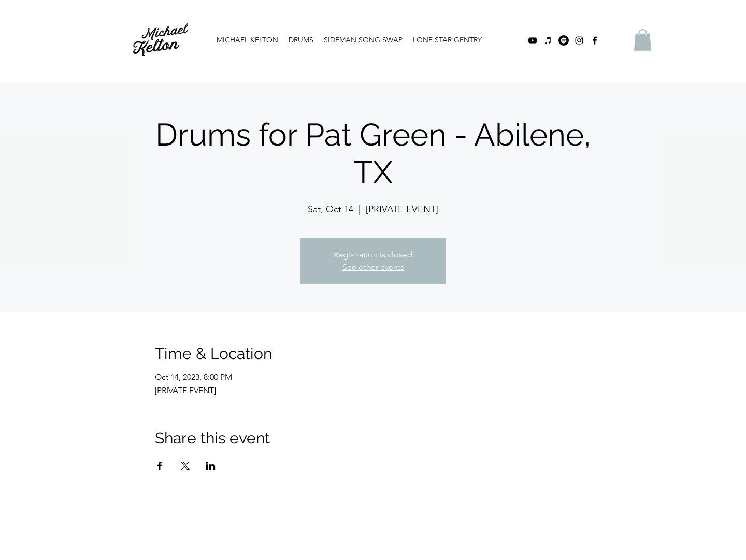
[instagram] (579, 40)
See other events (373, 267)
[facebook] (595, 40)
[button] (643, 40)
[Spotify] (564, 40)
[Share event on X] (185, 466)
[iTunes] (548, 40)
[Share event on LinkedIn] (211, 466)
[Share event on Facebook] (160, 466)
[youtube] (533, 40)
